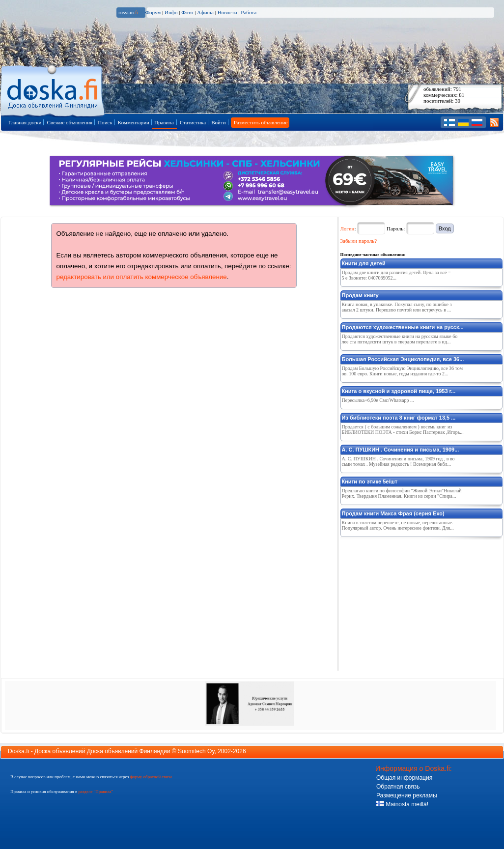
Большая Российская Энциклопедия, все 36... (403, 359)
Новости (227, 12)
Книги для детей (364, 263)
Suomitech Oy (196, 751)
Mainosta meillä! (402, 804)
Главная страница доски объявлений (53, 89)
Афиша (205, 12)
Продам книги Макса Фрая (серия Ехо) (393, 513)
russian (128, 12)
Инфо (171, 12)
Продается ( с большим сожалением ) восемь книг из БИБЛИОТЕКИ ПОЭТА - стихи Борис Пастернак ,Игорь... (403, 429)
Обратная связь (398, 787)
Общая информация (404, 778)
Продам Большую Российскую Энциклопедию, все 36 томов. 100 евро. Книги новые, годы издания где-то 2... (403, 371)
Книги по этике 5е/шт (370, 481)
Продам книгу (360, 295)
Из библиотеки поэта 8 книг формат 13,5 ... (399, 418)
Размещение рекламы (407, 795)
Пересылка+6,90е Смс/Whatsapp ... (378, 400)
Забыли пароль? (359, 241)
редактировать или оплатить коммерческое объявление (142, 277)
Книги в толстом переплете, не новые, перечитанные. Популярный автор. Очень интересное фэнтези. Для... (398, 525)
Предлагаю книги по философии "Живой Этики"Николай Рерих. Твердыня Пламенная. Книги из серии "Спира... (402, 493)
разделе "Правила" (96, 792)
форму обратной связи (151, 777)
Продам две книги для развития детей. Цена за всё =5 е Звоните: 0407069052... (396, 275)
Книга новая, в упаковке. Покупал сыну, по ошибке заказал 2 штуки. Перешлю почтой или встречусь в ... (397, 307)
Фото (187, 12)
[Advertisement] (414, 602)
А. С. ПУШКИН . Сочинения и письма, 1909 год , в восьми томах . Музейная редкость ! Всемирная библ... (398, 461)
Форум (153, 12)
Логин (348, 228)
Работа (249, 12)
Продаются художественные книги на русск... (403, 327)
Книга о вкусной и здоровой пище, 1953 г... (399, 391)
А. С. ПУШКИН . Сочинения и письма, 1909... (401, 450)
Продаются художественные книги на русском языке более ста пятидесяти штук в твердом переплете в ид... (400, 339)
